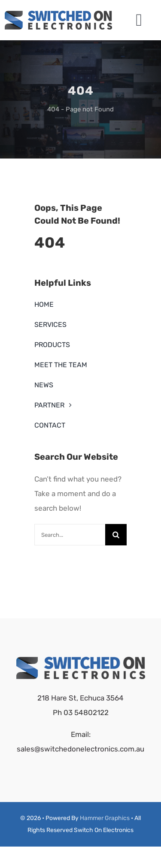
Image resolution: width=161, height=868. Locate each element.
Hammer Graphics (105, 818)
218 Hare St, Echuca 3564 (80, 698)
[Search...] (70, 535)
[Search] (116, 535)
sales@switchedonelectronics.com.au (80, 749)
